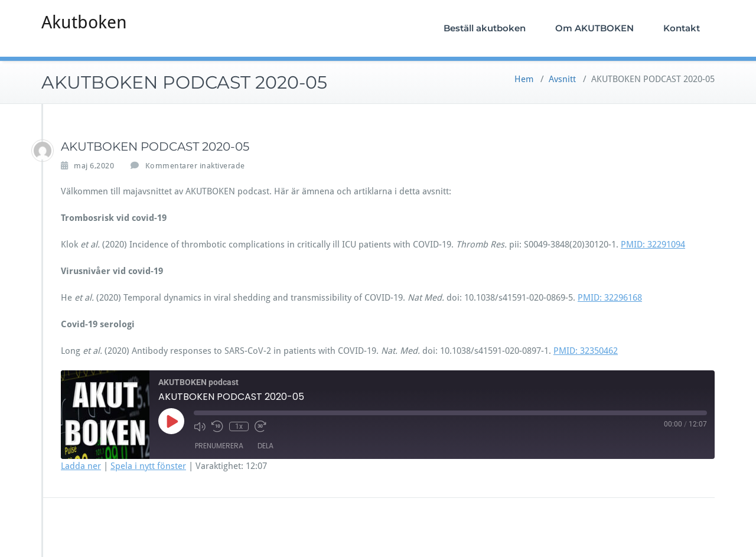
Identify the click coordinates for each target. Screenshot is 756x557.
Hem (524, 79)
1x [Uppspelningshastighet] (239, 426)
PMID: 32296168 (610, 298)
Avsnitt (562, 79)
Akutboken (84, 22)
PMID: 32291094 (653, 245)
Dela (265, 446)
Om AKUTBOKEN (594, 28)
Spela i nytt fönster (148, 466)
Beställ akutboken (485, 28)
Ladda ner (81, 466)
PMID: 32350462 (586, 351)
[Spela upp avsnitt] (171, 421)
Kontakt (682, 28)
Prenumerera (219, 446)
